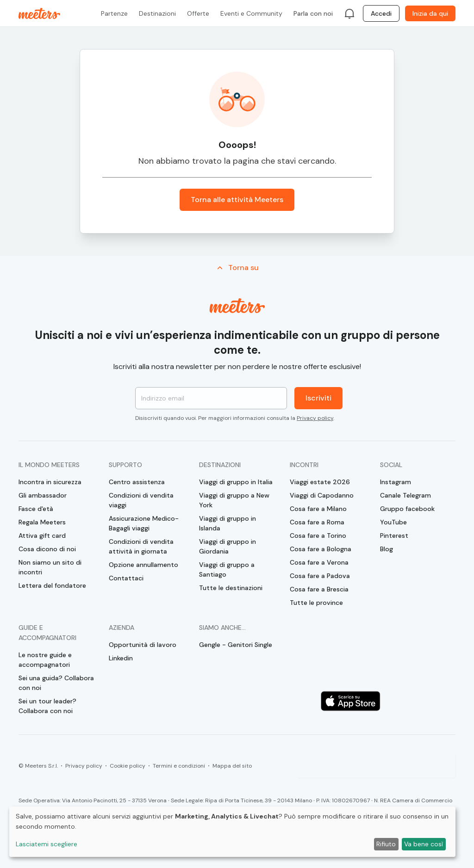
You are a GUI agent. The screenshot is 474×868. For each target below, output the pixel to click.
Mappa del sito (232, 766)
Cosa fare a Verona (319, 562)
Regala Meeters (42, 522)
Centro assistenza (137, 482)
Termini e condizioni (179, 766)
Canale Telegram (405, 495)
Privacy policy (315, 418)
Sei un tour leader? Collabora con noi (47, 706)
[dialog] (232, 832)
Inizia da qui (430, 13)
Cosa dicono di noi (47, 549)
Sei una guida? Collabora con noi (56, 683)
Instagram (396, 482)
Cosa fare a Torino (318, 536)
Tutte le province (316, 603)
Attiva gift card (42, 536)
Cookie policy (128, 766)
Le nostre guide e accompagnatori (45, 660)
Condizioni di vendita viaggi (141, 500)
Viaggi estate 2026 (320, 482)
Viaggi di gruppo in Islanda (228, 523)
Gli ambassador (43, 495)
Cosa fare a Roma (317, 522)
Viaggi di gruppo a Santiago (227, 569)
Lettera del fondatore (52, 585)
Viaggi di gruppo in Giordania (228, 546)
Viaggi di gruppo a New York (234, 500)
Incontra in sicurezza (50, 482)
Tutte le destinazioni (231, 588)
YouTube (393, 522)
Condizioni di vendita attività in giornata (141, 546)
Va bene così (424, 844)
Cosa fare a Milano (318, 509)
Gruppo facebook (407, 509)
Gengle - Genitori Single (236, 645)
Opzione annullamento (143, 565)
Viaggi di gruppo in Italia (236, 482)
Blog (387, 549)
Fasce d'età (36, 509)
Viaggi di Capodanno (322, 495)
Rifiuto (386, 844)
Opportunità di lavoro (143, 645)
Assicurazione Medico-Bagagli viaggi (144, 523)
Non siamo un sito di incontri (50, 567)
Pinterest (394, 536)
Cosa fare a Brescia (319, 589)
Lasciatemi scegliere (47, 844)
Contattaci (126, 578)
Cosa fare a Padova (320, 576)
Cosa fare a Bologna (321, 549)
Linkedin (121, 658)
